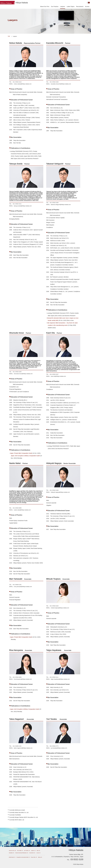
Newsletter (17, 853)
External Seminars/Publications (30, 853)
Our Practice (55, 7)
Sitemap (20, 862)
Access (87, 7)
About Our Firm (45, 7)
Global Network (12, 859)
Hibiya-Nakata (22, 3)
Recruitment (80, 7)
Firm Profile (22, 850)
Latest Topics (71, 7)
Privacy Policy (12, 862)
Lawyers (63, 7)
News (10, 853)
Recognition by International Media (27, 859)
